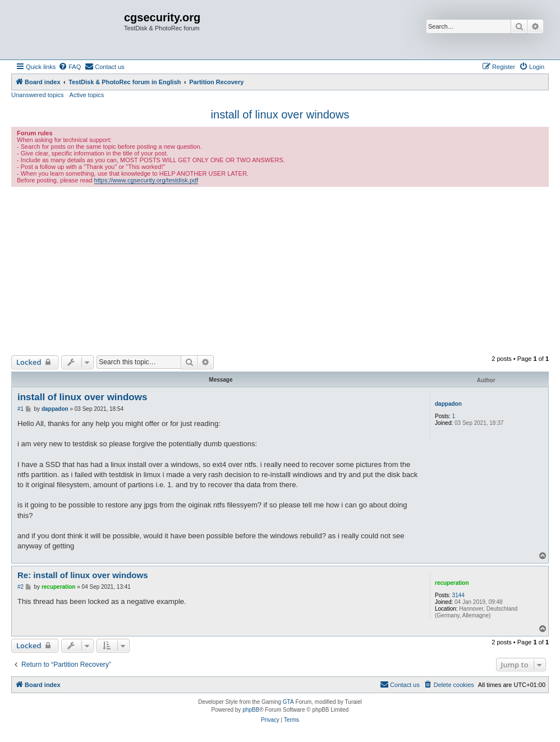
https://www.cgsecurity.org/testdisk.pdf (146, 180)
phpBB (251, 710)
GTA (288, 702)
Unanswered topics (38, 95)
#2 (20, 587)
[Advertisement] (280, 271)
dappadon (448, 404)
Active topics (87, 95)
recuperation (452, 583)
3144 (458, 595)
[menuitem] (70, 67)
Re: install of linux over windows (83, 575)
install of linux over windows (280, 114)
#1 (20, 409)
